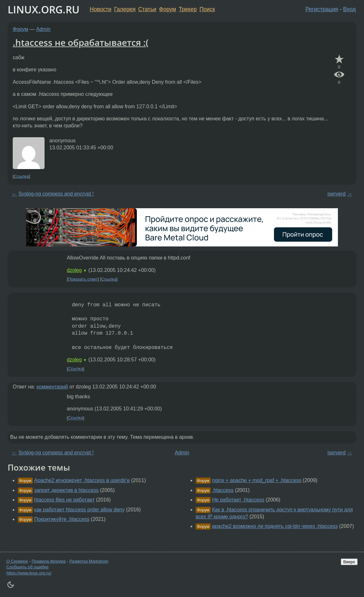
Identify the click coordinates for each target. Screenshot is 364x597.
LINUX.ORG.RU (44, 9)
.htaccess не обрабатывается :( (81, 42)
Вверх (349, 562)
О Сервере (17, 561)
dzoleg (74, 270)
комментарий (52, 387)
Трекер (188, 9)
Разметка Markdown (89, 561)
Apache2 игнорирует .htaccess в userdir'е (82, 480)
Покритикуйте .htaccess (62, 519)
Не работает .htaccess (238, 500)
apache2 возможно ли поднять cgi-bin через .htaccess (275, 526)
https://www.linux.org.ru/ (29, 573)
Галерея (125, 9)
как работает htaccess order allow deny (79, 510)
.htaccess (223, 490)
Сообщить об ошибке (28, 567)
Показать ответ (83, 279)
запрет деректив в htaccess (66, 490)
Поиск (207, 9)
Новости (101, 9)
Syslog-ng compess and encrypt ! (56, 194)
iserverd (336, 194)
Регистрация (322, 9)
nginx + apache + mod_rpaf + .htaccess (257, 480)
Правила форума (49, 561)
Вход (349, 9)
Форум (168, 9)
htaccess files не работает (64, 500)
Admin (43, 29)
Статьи (147, 9)
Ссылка (21, 176)
